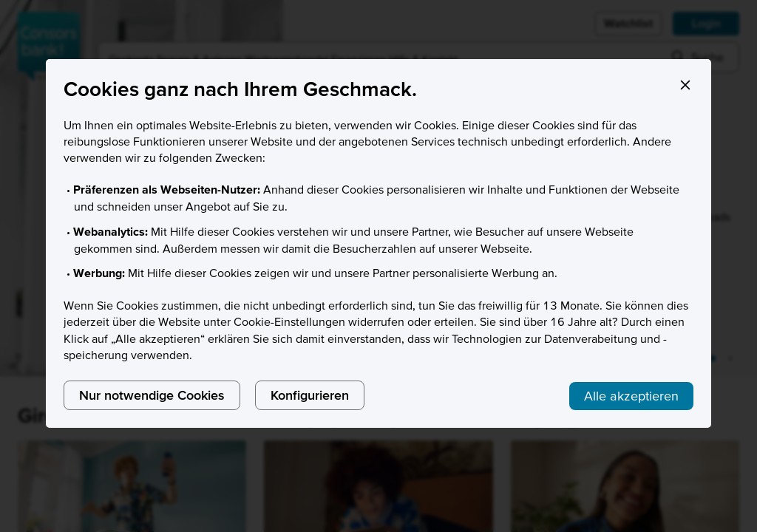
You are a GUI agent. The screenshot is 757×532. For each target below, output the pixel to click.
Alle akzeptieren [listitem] (631, 396)
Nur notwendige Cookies (152, 395)
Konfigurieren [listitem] (310, 395)
